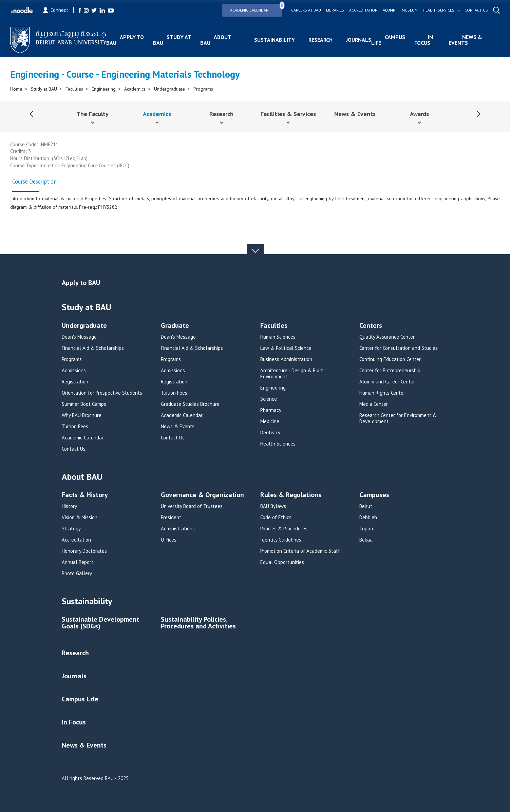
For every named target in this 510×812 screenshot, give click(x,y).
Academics (135, 89)
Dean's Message (79, 337)
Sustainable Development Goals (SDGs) (100, 623)
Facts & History (85, 495)
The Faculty (92, 114)
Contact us (476, 10)
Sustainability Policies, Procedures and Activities (198, 623)
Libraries (335, 10)
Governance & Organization (202, 495)
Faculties (74, 89)
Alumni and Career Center (387, 382)
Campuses (374, 495)
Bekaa (366, 540)
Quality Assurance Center (387, 337)
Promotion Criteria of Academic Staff (300, 551)
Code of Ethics (276, 517)
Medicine (270, 421)
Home (16, 89)
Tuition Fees (75, 427)
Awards (419, 114)
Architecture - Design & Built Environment (292, 374)
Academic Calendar (256, 8)
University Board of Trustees (192, 506)
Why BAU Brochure (82, 415)
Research (320, 40)
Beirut (366, 506)
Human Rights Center (382, 393)
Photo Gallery (77, 573)
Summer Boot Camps (84, 404)
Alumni (390, 10)
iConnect (56, 10)
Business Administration (286, 359)
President (171, 517)
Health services (439, 10)
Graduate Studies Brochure (190, 404)
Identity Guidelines (281, 540)
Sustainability (275, 40)
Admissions (74, 371)
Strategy (71, 529)
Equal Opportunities (282, 562)
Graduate (175, 326)
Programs (203, 89)
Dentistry (270, 433)
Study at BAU (172, 40)
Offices (169, 540)
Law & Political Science (286, 348)
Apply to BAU (125, 40)
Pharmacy (271, 410)
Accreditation (363, 10)
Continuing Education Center (390, 359)
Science (269, 399)
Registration (75, 382)
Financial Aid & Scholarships (93, 348)
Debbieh (368, 517)
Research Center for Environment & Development (398, 418)
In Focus (424, 40)
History (69, 506)
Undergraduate (169, 89)
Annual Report (78, 562)
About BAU (216, 40)
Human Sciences (278, 337)
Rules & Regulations (291, 495)
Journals (359, 40)
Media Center (374, 404)
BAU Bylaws (273, 506)
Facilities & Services (288, 114)
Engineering (104, 89)
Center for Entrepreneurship (390, 371)
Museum (410, 10)
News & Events (465, 40)
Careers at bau (306, 10)
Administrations (178, 529)
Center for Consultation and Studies (399, 348)
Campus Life (388, 40)
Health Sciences (278, 444)
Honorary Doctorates (84, 551)
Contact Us (74, 449)
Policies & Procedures (284, 529)
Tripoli (366, 529)
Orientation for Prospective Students (102, 393)
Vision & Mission (80, 517)
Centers (371, 326)
